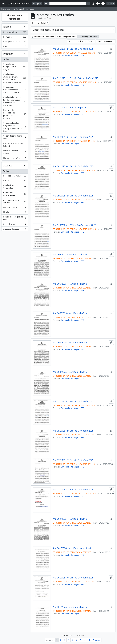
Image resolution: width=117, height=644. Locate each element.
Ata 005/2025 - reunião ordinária (70, 284)
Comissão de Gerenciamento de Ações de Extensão (15, 90)
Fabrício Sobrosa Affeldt (15, 152)
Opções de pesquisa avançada (49, 30)
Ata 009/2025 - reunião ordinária (70, 519)
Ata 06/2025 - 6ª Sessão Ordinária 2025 (73, 578)
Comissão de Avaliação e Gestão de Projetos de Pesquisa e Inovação (15, 78)
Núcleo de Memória (15, 159)
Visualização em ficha (66, 37)
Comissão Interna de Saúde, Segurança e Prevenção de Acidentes (15, 101)
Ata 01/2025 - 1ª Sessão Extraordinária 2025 (76, 78)
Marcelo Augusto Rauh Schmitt (15, 145)
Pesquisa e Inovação (15, 176)
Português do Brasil (15, 42)
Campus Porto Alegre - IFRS (72, 56)
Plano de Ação (15, 225)
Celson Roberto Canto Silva (15, 137)
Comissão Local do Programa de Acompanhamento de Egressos (15, 127)
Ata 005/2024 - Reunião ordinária (70, 254)
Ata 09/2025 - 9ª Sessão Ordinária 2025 (73, 196)
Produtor (8, 54)
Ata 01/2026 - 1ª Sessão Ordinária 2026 (73, 490)
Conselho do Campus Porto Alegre (15, 67)
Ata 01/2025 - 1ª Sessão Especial (70, 108)
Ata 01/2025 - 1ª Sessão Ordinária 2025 (73, 401)
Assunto (8, 166)
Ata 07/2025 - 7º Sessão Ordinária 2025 (73, 460)
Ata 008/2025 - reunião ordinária (70, 372)
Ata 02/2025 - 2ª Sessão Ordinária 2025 (73, 137)
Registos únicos (15, 33)
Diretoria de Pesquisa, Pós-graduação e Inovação (15, 114)
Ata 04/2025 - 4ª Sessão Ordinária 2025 (73, 166)
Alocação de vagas (15, 229)
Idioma (7, 27)
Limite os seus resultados (15, 17)
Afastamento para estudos (15, 201)
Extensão (15, 181)
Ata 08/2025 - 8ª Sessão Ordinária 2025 (73, 49)
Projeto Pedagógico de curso (15, 218)
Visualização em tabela (88, 37)
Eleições (15, 213)
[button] (93, 4)
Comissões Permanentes (15, 194)
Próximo (96, 640)
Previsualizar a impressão (43, 37)
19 (89, 640)
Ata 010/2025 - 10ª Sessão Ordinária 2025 (74, 225)
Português (15, 37)
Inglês (15, 47)
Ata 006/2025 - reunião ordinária (70, 313)
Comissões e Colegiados (15, 187)
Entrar (110, 4)
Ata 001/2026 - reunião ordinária (70, 607)
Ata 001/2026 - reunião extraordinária (72, 548)
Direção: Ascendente (105, 41)
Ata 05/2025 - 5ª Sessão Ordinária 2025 (73, 431)
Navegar (36, 4)
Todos (6, 59)
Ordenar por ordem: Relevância (80, 41)
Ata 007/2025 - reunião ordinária (70, 343)
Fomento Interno (15, 208)
